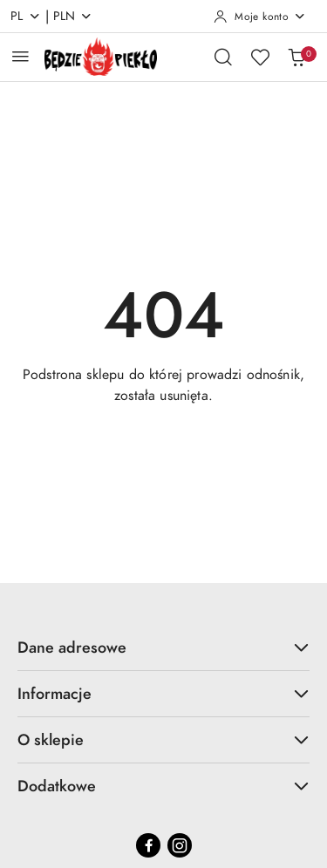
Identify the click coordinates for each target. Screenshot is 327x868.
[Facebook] (148, 845)
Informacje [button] (163, 693)
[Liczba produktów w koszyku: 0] (296, 57)
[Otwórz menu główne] (20, 56)
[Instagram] (180, 845)
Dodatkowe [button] (163, 786)
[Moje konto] (260, 17)
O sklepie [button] (163, 739)
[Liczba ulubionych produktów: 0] (260, 57)
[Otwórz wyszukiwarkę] (223, 57)
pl (26, 16)
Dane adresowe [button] (163, 647)
